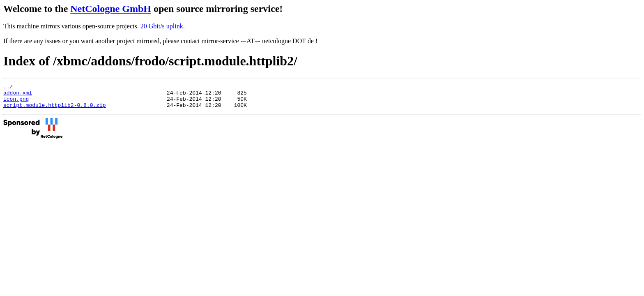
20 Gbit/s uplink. (163, 26)
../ (8, 88)
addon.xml (18, 95)
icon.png (16, 102)
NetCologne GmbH (111, 9)
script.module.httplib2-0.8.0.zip (55, 110)
